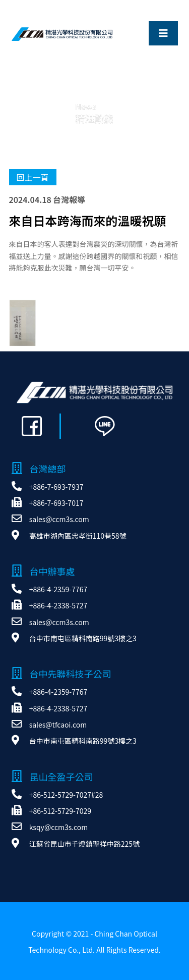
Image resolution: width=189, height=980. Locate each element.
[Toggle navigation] (163, 33)
